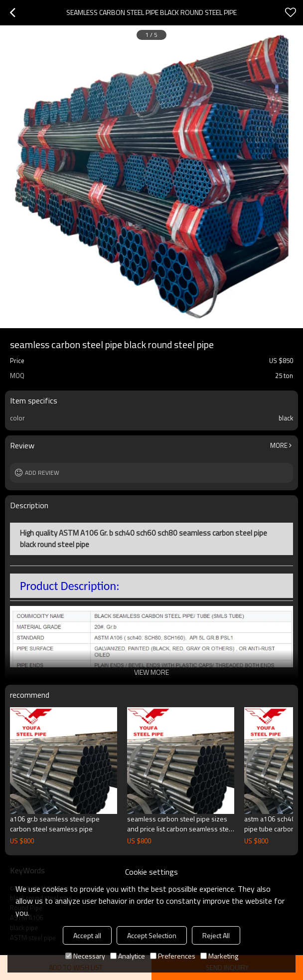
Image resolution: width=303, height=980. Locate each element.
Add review (42, 473)
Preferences (173, 956)
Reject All (216, 935)
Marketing (219, 956)
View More (151, 672)
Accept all (87, 935)
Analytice (128, 956)
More (279, 445)
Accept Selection (152, 935)
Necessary (85, 956)
